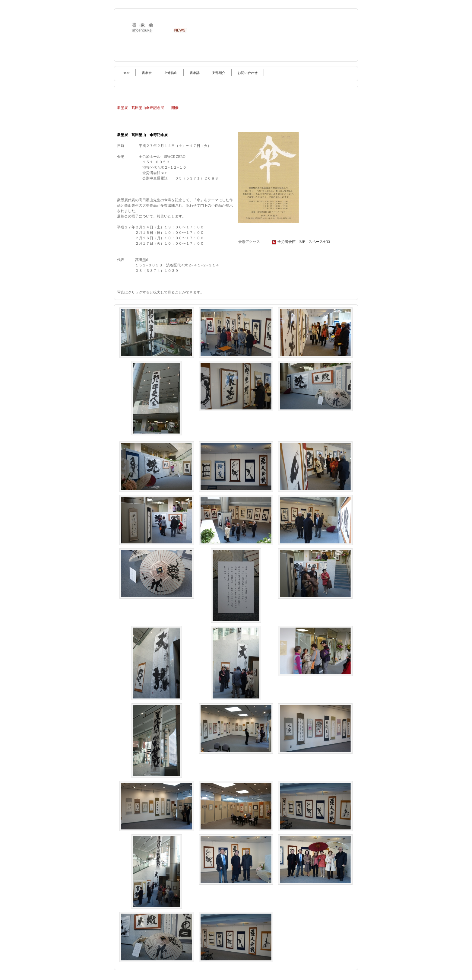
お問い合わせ (248, 73)
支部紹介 (219, 73)
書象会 (147, 73)
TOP (126, 73)
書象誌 (195, 73)
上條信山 (171, 73)
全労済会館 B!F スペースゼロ (301, 242)
